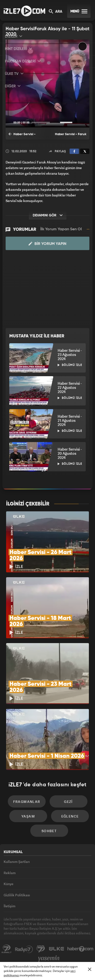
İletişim (10, 906)
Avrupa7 (41, 949)
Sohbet (49, 831)
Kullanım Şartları (17, 862)
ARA (56, 12)
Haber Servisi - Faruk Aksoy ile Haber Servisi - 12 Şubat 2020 (70, 136)
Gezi (68, 802)
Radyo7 (24, 949)
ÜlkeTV (56, 949)
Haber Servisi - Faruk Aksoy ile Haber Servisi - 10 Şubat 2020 (26, 136)
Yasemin (49, 959)
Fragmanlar (27, 802)
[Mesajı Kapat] (90, 969)
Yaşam (28, 816)
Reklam (10, 873)
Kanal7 (7, 949)
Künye (9, 884)
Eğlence (70, 816)
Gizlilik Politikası (17, 895)
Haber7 (80, 949)
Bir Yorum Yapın (47, 244)
